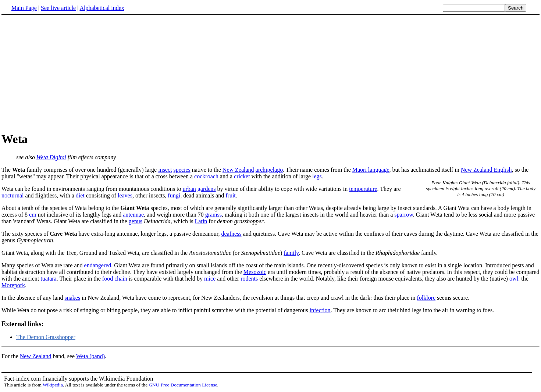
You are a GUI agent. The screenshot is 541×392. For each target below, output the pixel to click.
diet (80, 195)
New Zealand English (486, 170)
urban (189, 189)
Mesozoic (255, 272)
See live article (58, 8)
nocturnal (13, 195)
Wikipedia (53, 385)
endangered (98, 265)
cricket (242, 176)
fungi (174, 195)
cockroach (206, 176)
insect (165, 170)
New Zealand (238, 170)
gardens (207, 189)
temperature (363, 189)
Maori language (371, 170)
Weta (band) (90, 356)
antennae (133, 215)
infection (320, 310)
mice (210, 279)
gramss (213, 215)
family (291, 253)
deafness (232, 234)
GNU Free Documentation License (183, 385)
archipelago (269, 170)
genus (136, 221)
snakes (72, 298)
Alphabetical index (102, 8)
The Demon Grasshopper (46, 337)
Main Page (24, 8)
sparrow (404, 215)
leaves (125, 195)
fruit (231, 195)
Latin (201, 221)
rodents (249, 279)
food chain (115, 279)
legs (317, 176)
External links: (23, 324)
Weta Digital (51, 157)
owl (514, 279)
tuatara (49, 279)
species (182, 170)
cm (33, 215)
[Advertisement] (63, 73)
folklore (426, 298)
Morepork (13, 285)
